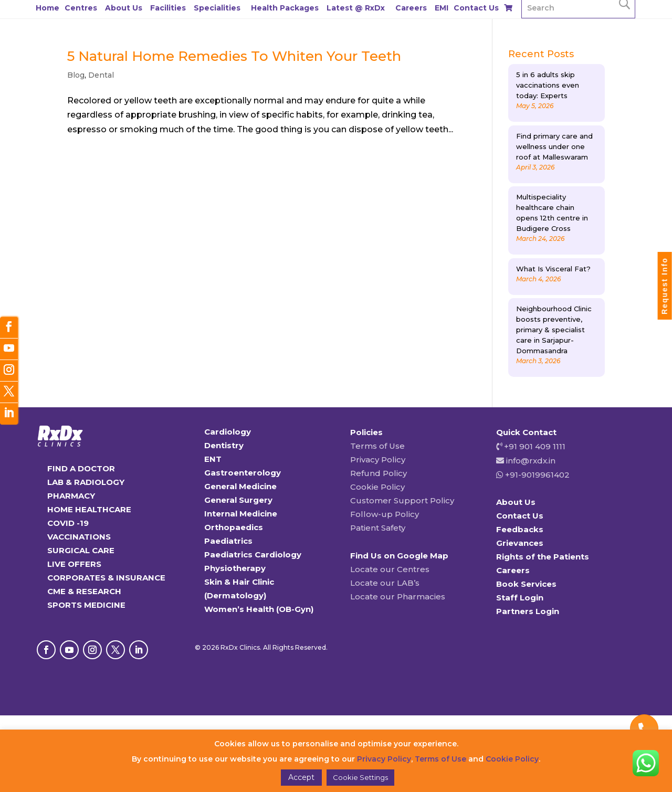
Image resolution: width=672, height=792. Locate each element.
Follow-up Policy (385, 514)
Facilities (168, 8)
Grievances (520, 543)
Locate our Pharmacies (398, 596)
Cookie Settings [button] (360, 777)
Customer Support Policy (402, 500)
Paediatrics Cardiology (253, 555)
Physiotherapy (235, 568)
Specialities (217, 8)
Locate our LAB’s (385, 583)
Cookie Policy (377, 487)
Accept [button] (301, 777)
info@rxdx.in (531, 461)
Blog (76, 75)
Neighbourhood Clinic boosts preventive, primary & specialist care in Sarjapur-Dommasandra (554, 330)
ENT (213, 459)
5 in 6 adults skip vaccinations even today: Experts (548, 85)
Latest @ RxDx (356, 8)
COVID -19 (68, 523)
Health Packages (285, 8)
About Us (124, 8)
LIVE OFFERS (74, 564)
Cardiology (228, 432)
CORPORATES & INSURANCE (106, 578)
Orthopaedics (234, 527)
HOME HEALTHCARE (89, 509)
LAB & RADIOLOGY (86, 482)
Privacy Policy (378, 460)
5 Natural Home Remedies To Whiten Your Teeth (234, 56)
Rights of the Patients (543, 557)
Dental (101, 75)
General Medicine (240, 486)
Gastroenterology (243, 473)
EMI (442, 8)
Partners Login (528, 611)
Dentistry (224, 445)
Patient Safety (378, 528)
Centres (81, 8)
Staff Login (520, 598)
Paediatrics (228, 541)
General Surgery (238, 500)
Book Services (526, 584)
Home (48, 8)
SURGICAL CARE (81, 550)
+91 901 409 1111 (534, 446)
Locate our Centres (390, 569)
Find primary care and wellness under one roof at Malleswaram (554, 146)
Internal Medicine (241, 514)
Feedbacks (520, 529)
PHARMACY (71, 496)
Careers (411, 8)
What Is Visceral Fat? (553, 269)
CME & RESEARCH (84, 591)
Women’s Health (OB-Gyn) (259, 609)
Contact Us (476, 8)
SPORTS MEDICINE (86, 605)
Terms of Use (377, 446)
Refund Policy (379, 473)
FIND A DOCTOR (81, 468)
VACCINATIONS (79, 537)
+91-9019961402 (536, 475)
